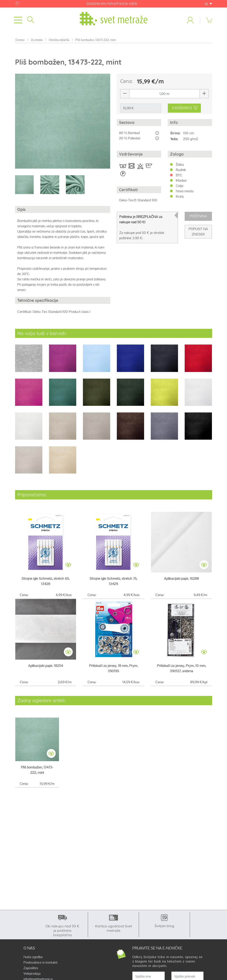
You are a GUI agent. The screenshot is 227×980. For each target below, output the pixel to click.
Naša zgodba (33, 957)
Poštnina (198, 216)
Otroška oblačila (59, 40)
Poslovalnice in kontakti (40, 963)
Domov (20, 40)
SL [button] (208, 4)
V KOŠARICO (185, 108)
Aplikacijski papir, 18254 (46, 666)
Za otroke (37, 40)
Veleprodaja (32, 974)
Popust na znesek (198, 232)
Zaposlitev (31, 968)
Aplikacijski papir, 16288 (181, 579)
